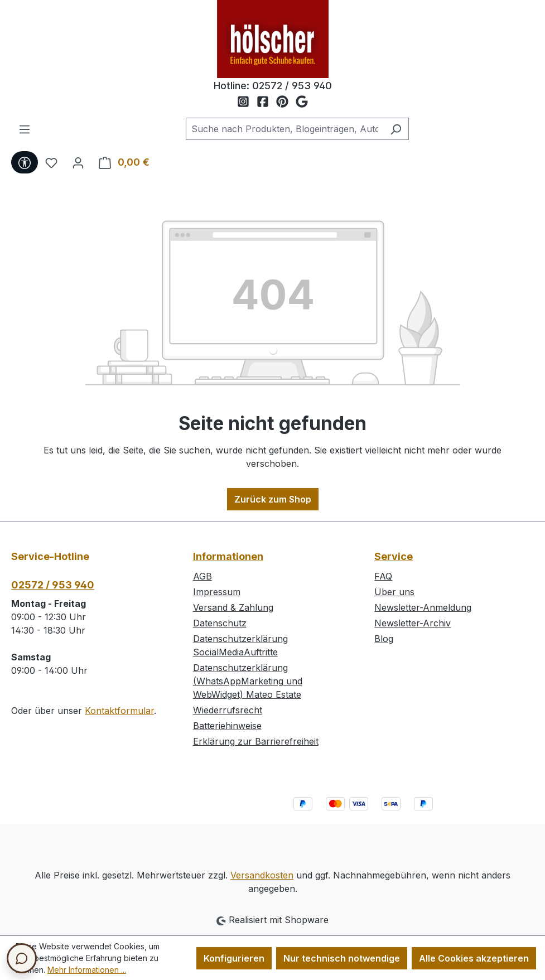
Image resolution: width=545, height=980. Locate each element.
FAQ (383, 576)
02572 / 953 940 (292, 86)
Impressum (217, 592)
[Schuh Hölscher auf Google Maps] (302, 102)
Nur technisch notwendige (342, 958)
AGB (202, 576)
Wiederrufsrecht (228, 710)
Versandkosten (262, 875)
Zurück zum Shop (273, 499)
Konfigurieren (234, 958)
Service (394, 556)
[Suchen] (396, 129)
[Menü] (25, 129)
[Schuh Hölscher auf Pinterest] (286, 102)
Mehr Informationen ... (87, 970)
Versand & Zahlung (233, 607)
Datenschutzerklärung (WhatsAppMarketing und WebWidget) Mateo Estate (248, 681)
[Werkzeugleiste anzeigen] (25, 162)
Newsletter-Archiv (413, 623)
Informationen (228, 556)
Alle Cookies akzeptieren (474, 958)
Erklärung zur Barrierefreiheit (256, 741)
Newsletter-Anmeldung (423, 607)
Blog (384, 639)
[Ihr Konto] (78, 162)
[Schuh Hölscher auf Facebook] (266, 102)
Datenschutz (220, 623)
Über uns (394, 592)
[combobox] (284, 129)
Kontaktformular (119, 711)
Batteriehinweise (227, 726)
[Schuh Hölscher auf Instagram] (247, 102)
